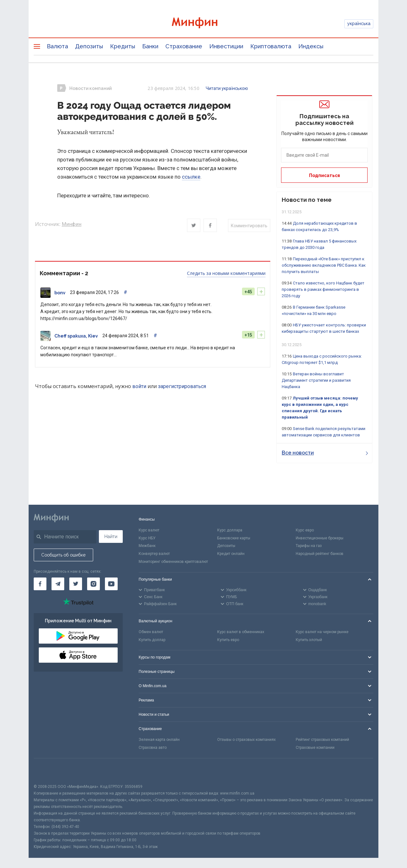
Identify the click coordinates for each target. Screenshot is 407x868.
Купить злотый (309, 640)
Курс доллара (230, 530)
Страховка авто (153, 748)
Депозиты (89, 46)
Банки (150, 46)
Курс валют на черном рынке (322, 632)
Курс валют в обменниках (241, 632)
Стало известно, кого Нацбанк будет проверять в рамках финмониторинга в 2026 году (323, 289)
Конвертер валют (154, 554)
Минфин (72, 224)
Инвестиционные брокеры (320, 538)
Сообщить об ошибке (63, 555)
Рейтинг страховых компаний (322, 740)
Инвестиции (226, 46)
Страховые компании (315, 748)
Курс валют (149, 530)
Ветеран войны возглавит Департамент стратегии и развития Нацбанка (316, 380)
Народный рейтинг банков (320, 554)
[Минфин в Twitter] (76, 584)
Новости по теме (307, 200)
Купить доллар (152, 640)
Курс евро (305, 530)
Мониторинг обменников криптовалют (173, 562)
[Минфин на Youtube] (111, 584)
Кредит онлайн (231, 554)
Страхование (184, 46)
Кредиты (123, 46)
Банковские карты (234, 538)
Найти (111, 537)
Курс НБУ (147, 538)
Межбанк (147, 546)
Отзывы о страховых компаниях (246, 740)
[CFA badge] (48, 771)
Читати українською (227, 88)
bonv (60, 293)
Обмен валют (151, 632)
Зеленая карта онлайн (159, 740)
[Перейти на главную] (203, 24)
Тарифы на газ (309, 546)
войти (139, 386)
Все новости (325, 453)
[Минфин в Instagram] (93, 584)
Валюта (57, 46)
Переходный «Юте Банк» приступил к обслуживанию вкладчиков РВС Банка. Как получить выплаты (324, 265)
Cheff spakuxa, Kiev (76, 336)
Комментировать (249, 226)
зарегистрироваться (182, 386)
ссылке (191, 177)
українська (359, 24)
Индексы (311, 46)
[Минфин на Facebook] (40, 584)
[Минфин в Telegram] (58, 584)
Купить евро (228, 640)
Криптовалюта (271, 46)
